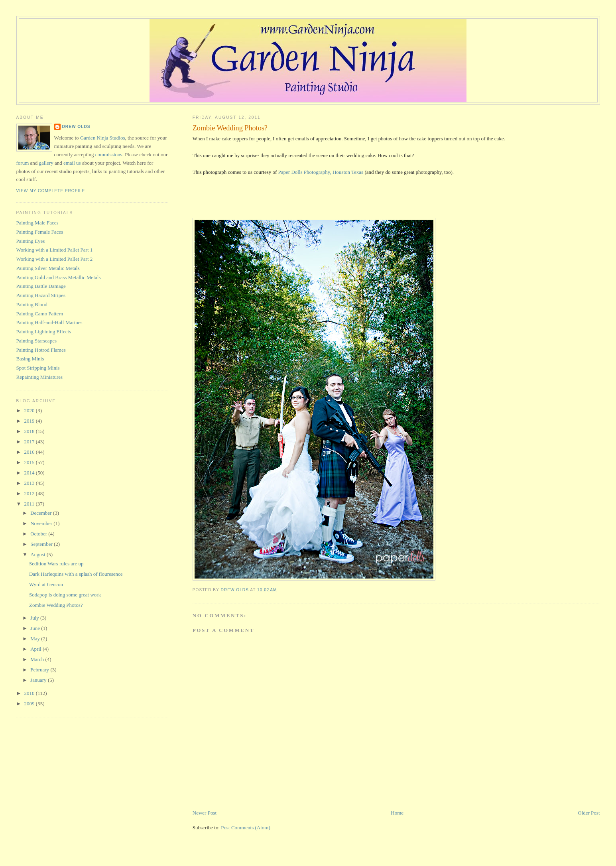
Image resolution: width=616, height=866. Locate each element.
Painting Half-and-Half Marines (49, 322)
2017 (30, 442)
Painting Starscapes (36, 341)
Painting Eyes (31, 241)
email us (72, 163)
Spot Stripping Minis (38, 368)
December (42, 513)
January (39, 680)
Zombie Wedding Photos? (56, 605)
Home (397, 813)
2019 (30, 421)
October (39, 534)
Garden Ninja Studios (103, 138)
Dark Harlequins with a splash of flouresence (76, 574)
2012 (30, 493)
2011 (30, 504)
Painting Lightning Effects (44, 332)
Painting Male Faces (37, 223)
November (42, 523)
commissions (109, 155)
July (35, 618)
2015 (30, 462)
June (36, 628)
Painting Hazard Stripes (41, 295)
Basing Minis (30, 359)
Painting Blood (32, 304)
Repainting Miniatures (40, 377)
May (36, 639)
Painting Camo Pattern (40, 314)
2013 (30, 483)
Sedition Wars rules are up (56, 564)
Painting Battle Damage (41, 286)
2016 (30, 452)
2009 (30, 704)
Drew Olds (76, 127)
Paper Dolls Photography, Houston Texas (321, 172)
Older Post (589, 813)
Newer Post (205, 813)
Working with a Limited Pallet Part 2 (55, 259)
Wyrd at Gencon (46, 584)
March (38, 659)
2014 (30, 473)
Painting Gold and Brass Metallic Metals (59, 277)
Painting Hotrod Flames (41, 350)
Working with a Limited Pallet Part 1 (55, 250)
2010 (30, 693)
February (40, 670)
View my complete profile (51, 191)
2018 (30, 431)
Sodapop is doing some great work (65, 595)
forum (23, 163)
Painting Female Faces (40, 232)
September (42, 544)
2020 (30, 410)
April (36, 649)
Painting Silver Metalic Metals (48, 268)
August (38, 554)
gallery (46, 163)
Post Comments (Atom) (246, 828)
